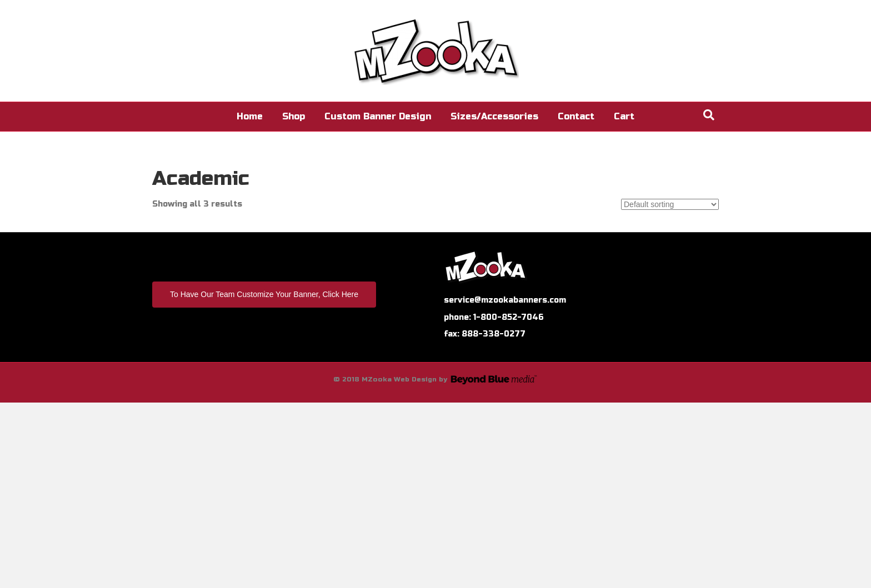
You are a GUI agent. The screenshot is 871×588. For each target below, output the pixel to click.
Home (250, 116)
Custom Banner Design (378, 116)
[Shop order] (670, 204)
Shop (294, 116)
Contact (576, 116)
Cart (624, 116)
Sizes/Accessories (494, 116)
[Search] (709, 115)
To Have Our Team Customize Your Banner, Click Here (264, 294)
